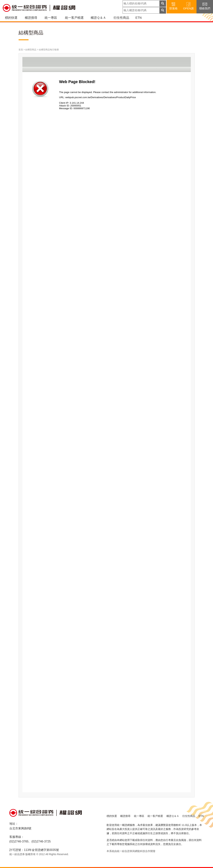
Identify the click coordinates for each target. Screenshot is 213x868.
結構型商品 (31, 50)
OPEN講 (188, 6)
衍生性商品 (121, 18)
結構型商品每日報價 (49, 50)
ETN (138, 18)
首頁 (21, 50)
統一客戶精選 (74, 18)
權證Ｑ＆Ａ (98, 18)
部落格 (173, 6)
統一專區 (51, 18)
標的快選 (11, 18)
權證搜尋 (31, 18)
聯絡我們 (205, 6)
